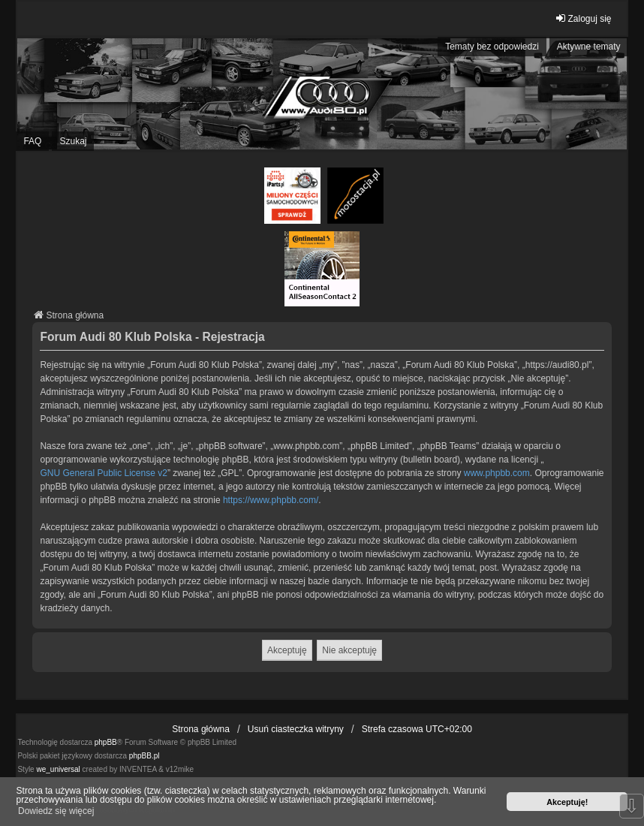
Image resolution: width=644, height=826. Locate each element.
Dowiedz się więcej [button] (56, 811)
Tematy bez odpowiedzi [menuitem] (492, 47)
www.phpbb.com (497, 473)
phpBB (106, 742)
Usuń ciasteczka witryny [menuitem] (296, 729)
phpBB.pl (144, 756)
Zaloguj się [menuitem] (583, 18)
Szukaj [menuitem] (73, 141)
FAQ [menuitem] (32, 141)
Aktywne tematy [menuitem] (589, 47)
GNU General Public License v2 (103, 473)
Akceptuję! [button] (567, 802)
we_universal (58, 769)
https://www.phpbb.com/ (271, 500)
